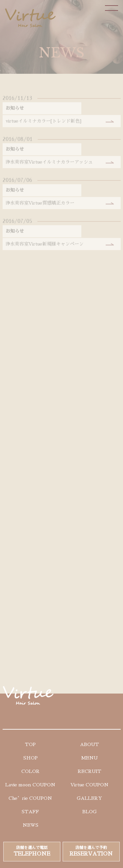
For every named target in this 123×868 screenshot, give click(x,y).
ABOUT (90, 744)
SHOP (31, 758)
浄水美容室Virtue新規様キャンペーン (45, 246)
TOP (30, 744)
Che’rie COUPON (30, 798)
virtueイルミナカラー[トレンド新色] (43, 123)
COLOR (31, 771)
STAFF (30, 812)
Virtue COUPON (90, 785)
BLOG (90, 812)
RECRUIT (90, 771)
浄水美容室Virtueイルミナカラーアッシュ (49, 164)
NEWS (31, 825)
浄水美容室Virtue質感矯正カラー (40, 205)
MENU (89, 758)
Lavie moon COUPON (30, 785)
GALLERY (89, 798)
